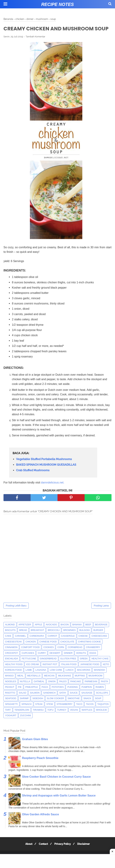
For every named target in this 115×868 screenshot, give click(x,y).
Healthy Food (14, 672)
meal (20, 683)
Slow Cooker (55, 706)
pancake (76, 689)
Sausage (87, 701)
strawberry (65, 712)
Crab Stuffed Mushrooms (33, 478)
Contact (43, 852)
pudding (73, 695)
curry (42, 661)
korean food (13, 678)
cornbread (75, 655)
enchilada (12, 666)
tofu (50, 718)
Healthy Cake (100, 666)
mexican (49, 683)
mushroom (96, 683)
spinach (27, 712)
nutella (25, 689)
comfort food (30, 655)
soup (98, 706)
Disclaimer (85, 852)
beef (88, 632)
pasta (104, 689)
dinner (68, 661)
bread (23, 638)
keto (106, 672)
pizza (45, 695)
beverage (101, 632)
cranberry (93, 655)
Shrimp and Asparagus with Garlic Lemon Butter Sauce (59, 803)
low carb (56, 678)
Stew (50, 712)
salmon (35, 701)
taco (79, 712)
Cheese (83, 644)
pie (20, 695)
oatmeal (39, 689)
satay (63, 701)
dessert (55, 661)
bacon (65, 632)
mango (9, 683)
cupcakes (28, 661)
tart (8, 718)
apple (38, 632)
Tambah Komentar (35, 44)
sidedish (38, 706)
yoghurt (11, 723)
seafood (11, 706)
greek (84, 666)
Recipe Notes (57, 4)
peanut (10, 695)
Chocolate (67, 649)
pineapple (32, 695)
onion (52, 689)
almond (10, 632)
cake (8, 644)
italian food (69, 672)
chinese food (48, 649)
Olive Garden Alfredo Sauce (40, 822)
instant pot (50, 672)
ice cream (33, 672)
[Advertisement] (57, 861)
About (27, 852)
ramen (100, 695)
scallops (102, 701)
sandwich (49, 701)
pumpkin (87, 695)
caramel (20, 644)
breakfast (37, 638)
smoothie (74, 706)
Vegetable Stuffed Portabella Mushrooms (44, 467)
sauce (74, 701)
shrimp (24, 706)
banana (77, 632)
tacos (90, 712)
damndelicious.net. (53, 490)
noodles (11, 689)
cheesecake (99, 644)
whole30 (101, 718)
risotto (10, 701)
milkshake (64, 683)
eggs (93, 661)
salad (23, 701)
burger (98, 638)
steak (39, 712)
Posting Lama (101, 613)
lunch (69, 678)
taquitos (103, 712)
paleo (63, 689)
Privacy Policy (63, 852)
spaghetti (11, 712)
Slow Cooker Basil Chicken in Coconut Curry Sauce (56, 785)
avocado (51, 632)
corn (61, 655)
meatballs (34, 683)
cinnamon (11, 655)
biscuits (10, 638)
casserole (68, 644)
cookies (48, 655)
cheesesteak (13, 649)
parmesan (91, 689)
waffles (87, 718)
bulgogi (85, 638)
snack (87, 706)
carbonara (37, 644)
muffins (80, 683)
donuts (81, 661)
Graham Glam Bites (35, 747)
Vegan (74, 718)
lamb (29, 678)
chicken (31, 649)
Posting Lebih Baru (16, 613)
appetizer (25, 632)
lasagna (41, 678)
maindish (99, 678)
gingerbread (48, 666)
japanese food (90, 672)
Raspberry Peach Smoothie (40, 766)
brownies (69, 638)
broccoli (54, 638)
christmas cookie (90, 649)
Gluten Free (68, 666)
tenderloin (22, 718)
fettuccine (29, 666)
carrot (53, 644)
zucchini (26, 723)
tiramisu (38, 718)
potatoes (58, 695)
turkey (62, 718)
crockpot (12, 661)
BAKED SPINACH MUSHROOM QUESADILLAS (46, 473)
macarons (84, 678)
